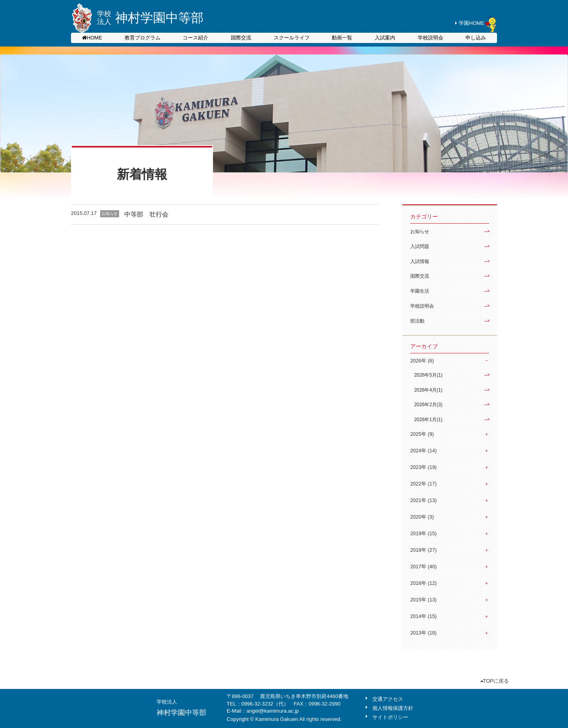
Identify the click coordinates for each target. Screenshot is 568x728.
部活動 (417, 321)
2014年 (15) (423, 616)
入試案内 (385, 38)
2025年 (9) (422, 434)
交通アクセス (388, 699)
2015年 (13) (423, 600)
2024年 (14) (423, 451)
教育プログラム (143, 38)
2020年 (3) (422, 517)
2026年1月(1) (428, 420)
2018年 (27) (423, 550)
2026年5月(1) (428, 375)
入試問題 (420, 246)
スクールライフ (292, 38)
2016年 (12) (423, 583)
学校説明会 (431, 38)
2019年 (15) (423, 534)
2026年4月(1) (428, 390)
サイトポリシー (390, 717)
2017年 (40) (423, 567)
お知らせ (420, 231)
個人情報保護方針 (393, 708)
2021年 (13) (423, 500)
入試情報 (420, 261)
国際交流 (241, 38)
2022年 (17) (423, 484)
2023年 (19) (423, 467)
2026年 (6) (422, 361)
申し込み (476, 38)
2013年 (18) (423, 633)
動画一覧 (342, 38)
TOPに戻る (495, 681)
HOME (94, 38)
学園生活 (420, 291)
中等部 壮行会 (146, 214)
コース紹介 (195, 38)
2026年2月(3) (428, 405)
